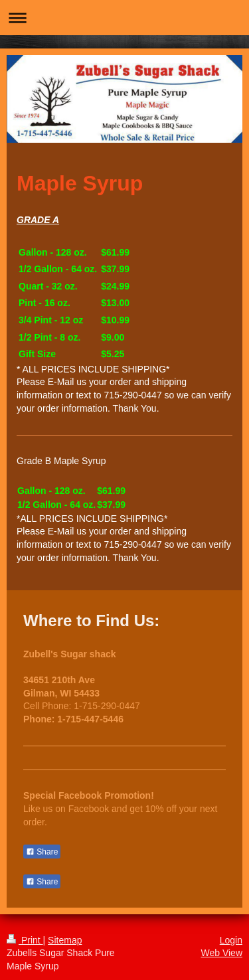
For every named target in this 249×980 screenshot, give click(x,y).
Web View (221, 953)
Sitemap (65, 940)
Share (42, 852)
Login (231, 940)
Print (25, 940)
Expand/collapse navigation (124, 18)
